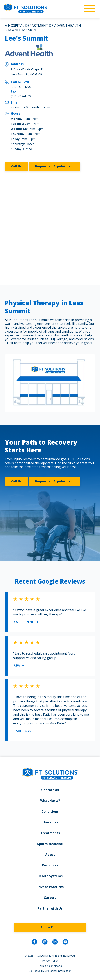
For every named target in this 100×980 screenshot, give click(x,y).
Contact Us (50, 790)
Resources (50, 865)
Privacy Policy (50, 961)
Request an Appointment (55, 166)
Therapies (50, 822)
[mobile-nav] (88, 9)
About (50, 855)
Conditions (50, 811)
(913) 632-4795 (21, 87)
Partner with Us (50, 908)
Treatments (50, 833)
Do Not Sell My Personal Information (50, 971)
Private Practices (50, 887)
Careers (50, 898)
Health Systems (50, 876)
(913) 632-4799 (21, 96)
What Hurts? (50, 801)
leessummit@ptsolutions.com (30, 107)
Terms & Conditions (50, 966)
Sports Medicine (50, 844)
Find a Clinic (50, 927)
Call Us (16, 166)
